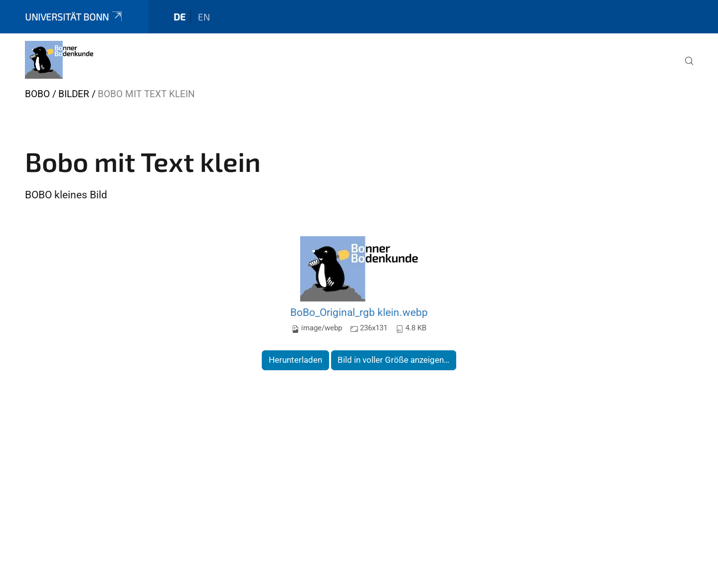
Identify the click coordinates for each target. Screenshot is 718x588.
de (179, 17)
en (204, 17)
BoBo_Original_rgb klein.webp (359, 312)
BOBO (37, 94)
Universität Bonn (74, 17)
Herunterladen (295, 360)
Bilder (74, 94)
